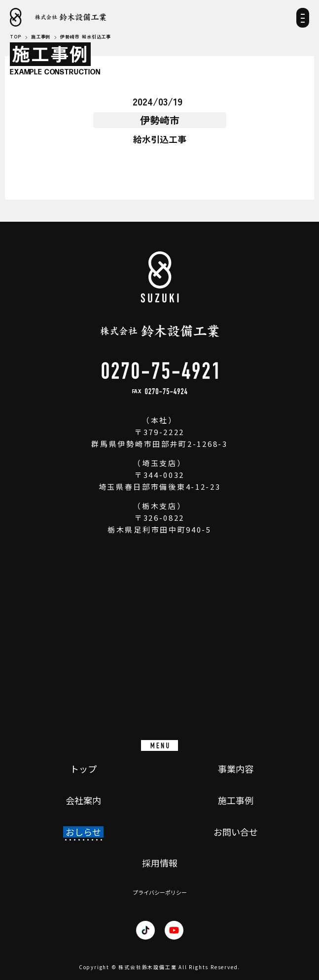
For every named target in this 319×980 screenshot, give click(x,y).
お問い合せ (236, 832)
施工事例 (236, 801)
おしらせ (83, 832)
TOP (16, 37)
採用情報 (160, 863)
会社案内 (83, 801)
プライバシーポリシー (160, 893)
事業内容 (236, 769)
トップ (83, 769)
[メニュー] (303, 21)
